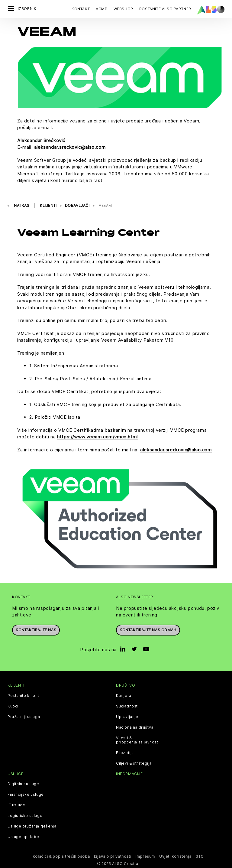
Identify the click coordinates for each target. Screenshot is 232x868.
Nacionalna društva (135, 727)
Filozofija (125, 753)
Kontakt (81, 9)
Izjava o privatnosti (113, 856)
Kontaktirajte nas (36, 630)
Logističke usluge (25, 815)
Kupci (13, 706)
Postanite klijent (23, 695)
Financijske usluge (26, 794)
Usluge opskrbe (23, 837)
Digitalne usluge (23, 784)
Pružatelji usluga (24, 717)
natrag (22, 205)
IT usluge (16, 805)
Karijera (124, 695)
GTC (200, 856)
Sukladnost (127, 706)
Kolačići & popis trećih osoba (61, 856)
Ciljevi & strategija (134, 763)
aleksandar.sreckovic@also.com (70, 147)
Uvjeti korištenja (175, 856)
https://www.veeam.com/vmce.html (97, 437)
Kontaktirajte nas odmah (148, 630)
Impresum (145, 856)
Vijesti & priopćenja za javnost (137, 740)
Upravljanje (127, 717)
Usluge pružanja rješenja (32, 826)
